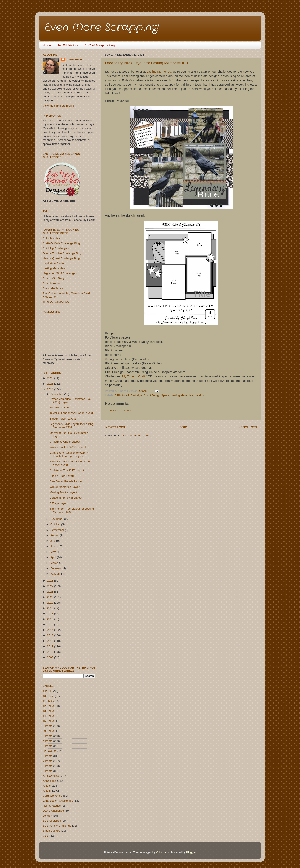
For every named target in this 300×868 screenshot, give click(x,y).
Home (47, 45)
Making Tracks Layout (63, 492)
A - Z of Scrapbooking (100, 45)
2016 (51, 619)
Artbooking (49, 781)
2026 (51, 378)
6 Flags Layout (59, 503)
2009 (51, 657)
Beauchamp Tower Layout (66, 498)
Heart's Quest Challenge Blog (61, 258)
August (55, 535)
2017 (51, 613)
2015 (51, 625)
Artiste (47, 786)
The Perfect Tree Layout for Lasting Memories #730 (72, 510)
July (53, 541)
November (57, 519)
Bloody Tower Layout (63, 419)
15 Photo (48, 721)
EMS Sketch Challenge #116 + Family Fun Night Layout (69, 454)
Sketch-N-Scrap (53, 288)
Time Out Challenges (56, 302)
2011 (51, 646)
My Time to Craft (134, 376)
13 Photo (48, 711)
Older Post (248, 427)
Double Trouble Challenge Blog (62, 253)
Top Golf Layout (60, 408)
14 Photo (48, 716)
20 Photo (48, 731)
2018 (51, 608)
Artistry (47, 791)
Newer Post (115, 427)
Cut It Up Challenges (56, 248)
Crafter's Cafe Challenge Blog (61, 243)
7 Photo (48, 761)
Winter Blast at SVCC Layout (68, 447)
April (54, 557)
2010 (51, 652)
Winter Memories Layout (65, 487)
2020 (51, 597)
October (56, 524)
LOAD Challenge (53, 811)
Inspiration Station (54, 263)
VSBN (47, 836)
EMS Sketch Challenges (58, 801)
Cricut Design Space (156, 395)
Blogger (191, 852)
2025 (51, 384)
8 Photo (48, 766)
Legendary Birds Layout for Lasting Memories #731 (147, 63)
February (56, 568)
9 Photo (48, 771)
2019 (51, 603)
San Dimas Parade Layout (66, 481)
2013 (51, 635)
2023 (51, 581)
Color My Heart (52, 238)
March (55, 563)
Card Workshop (52, 796)
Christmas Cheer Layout (65, 442)
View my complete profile (58, 106)
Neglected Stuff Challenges (60, 273)
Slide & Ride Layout (62, 476)
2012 (51, 641)
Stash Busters (51, 831)
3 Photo (48, 736)
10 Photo (48, 696)
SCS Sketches (52, 821)
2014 (51, 630)
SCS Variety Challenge (57, 826)
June (54, 546)
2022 (51, 586)
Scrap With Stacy (54, 278)
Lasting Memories (159, 72)
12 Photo (48, 706)
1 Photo (48, 691)
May (53, 552)
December (57, 394)
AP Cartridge (134, 395)
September (58, 530)
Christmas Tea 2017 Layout (67, 470)
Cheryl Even (74, 59)
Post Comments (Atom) (137, 435)
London (199, 395)
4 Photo (48, 741)
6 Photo (48, 756)
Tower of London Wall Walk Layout (71, 413)
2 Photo (48, 726)
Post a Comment (121, 410)
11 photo (48, 701)
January (56, 574)
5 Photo (120, 395)
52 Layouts (50, 751)
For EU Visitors (68, 45)
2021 (51, 592)
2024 (51, 389)
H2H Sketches (52, 806)
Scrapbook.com (52, 283)
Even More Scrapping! (102, 28)
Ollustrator (163, 852)
